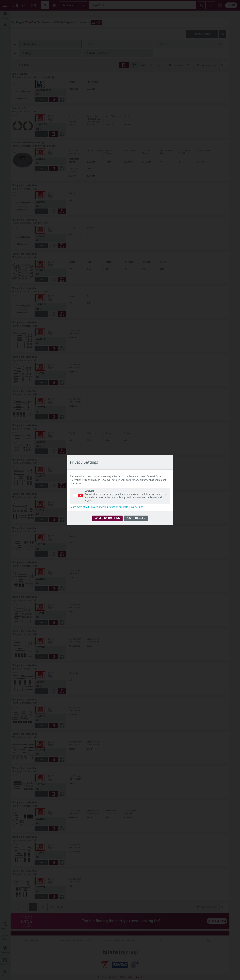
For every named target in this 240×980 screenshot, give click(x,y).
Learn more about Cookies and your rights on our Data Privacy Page (107, 507)
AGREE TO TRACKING (107, 518)
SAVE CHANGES (136, 518)
